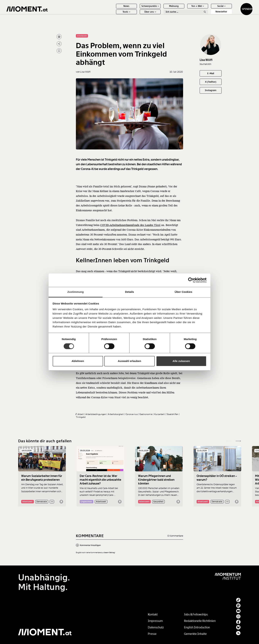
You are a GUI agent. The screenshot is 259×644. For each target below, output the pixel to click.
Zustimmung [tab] (76, 292)
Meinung (162, 9)
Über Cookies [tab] (183, 292)
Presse (152, 634)
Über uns (138, 14)
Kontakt (153, 614)
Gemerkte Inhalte (195, 634)
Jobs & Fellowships (196, 614)
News (115, 9)
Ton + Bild (186, 9)
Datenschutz (156, 627)
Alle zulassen (181, 361)
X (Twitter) (211, 82)
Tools (115, 14)
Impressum (155, 621)
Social (210, 9)
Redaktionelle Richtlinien (200, 621)
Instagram (211, 90)
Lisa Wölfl (206, 60)
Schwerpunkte (138, 9)
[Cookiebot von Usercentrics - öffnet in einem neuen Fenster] (191, 280)
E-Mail (211, 73)
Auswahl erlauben (129, 361)
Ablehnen (78, 361)
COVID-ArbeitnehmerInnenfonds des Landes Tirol (130, 235)
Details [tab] (129, 292)
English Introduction (197, 627)
